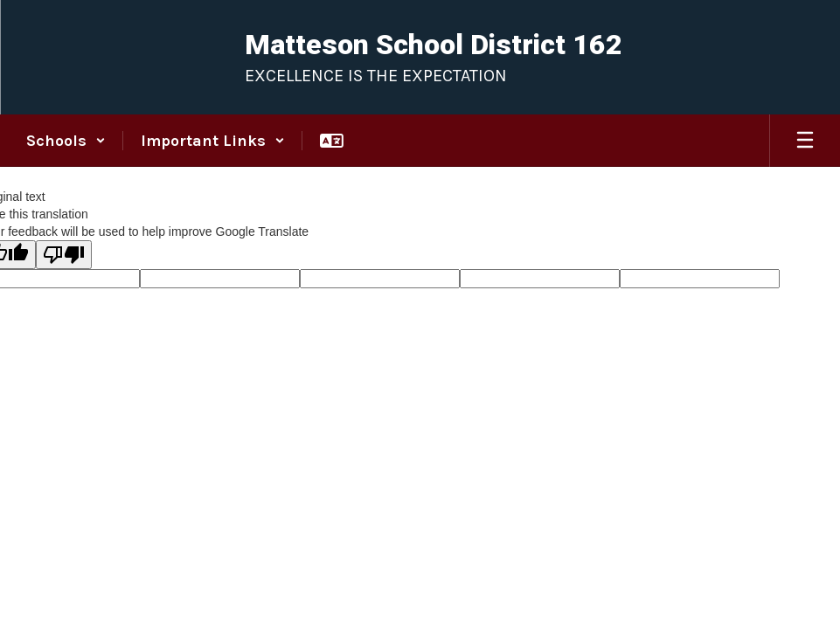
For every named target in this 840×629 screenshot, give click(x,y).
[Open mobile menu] (805, 141)
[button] (66, 141)
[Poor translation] (64, 255)
